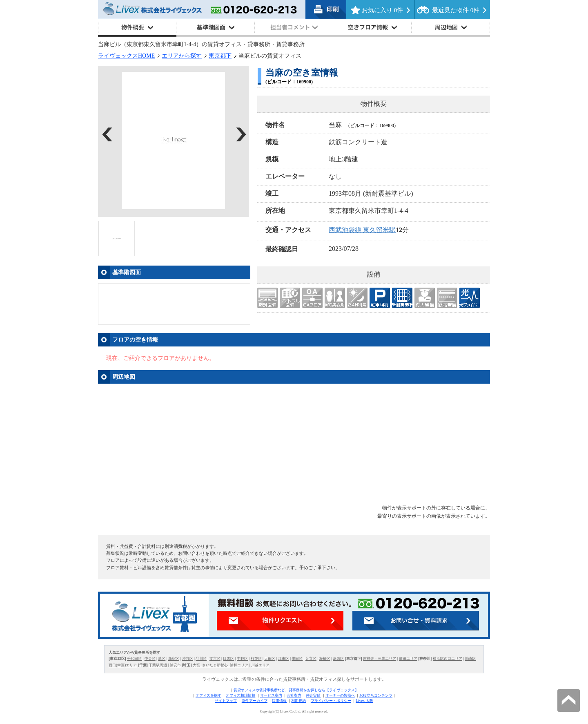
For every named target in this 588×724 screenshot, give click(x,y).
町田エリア (408, 659)
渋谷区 (188, 659)
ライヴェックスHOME (126, 56)
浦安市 (175, 665)
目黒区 (228, 659)
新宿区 (174, 659)
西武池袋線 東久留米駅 (362, 230)
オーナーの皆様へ (340, 695)
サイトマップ (226, 701)
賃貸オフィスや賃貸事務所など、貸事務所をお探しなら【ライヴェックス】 (296, 690)
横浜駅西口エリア (448, 659)
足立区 (311, 659)
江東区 (284, 659)
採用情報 (279, 701)
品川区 (201, 659)
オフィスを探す (208, 695)
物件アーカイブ (255, 701)
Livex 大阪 (364, 701)
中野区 (242, 659)
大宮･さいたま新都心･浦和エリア (220, 665)
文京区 (215, 659)
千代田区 (134, 659)
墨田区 (297, 659)
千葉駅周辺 (158, 665)
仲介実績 (313, 695)
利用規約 (298, 701)
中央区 (150, 659)
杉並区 (256, 659)
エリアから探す (182, 56)
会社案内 (294, 695)
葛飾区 (338, 659)
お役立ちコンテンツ (376, 695)
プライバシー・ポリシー (331, 701)
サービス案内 (271, 695)
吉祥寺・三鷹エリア (380, 659)
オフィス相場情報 (241, 695)
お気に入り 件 (382, 10)
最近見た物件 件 (456, 10)
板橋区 (325, 659)
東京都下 (220, 56)
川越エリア (260, 665)
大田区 (270, 659)
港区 (162, 659)
